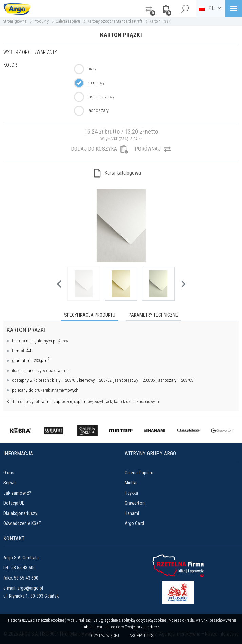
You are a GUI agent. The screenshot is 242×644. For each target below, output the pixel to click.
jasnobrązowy (101, 97)
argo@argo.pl (30, 588)
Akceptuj (139, 635)
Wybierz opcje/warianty (30, 52)
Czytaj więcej (105, 636)
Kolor (10, 65)
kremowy (96, 83)
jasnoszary (98, 110)
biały (92, 69)
